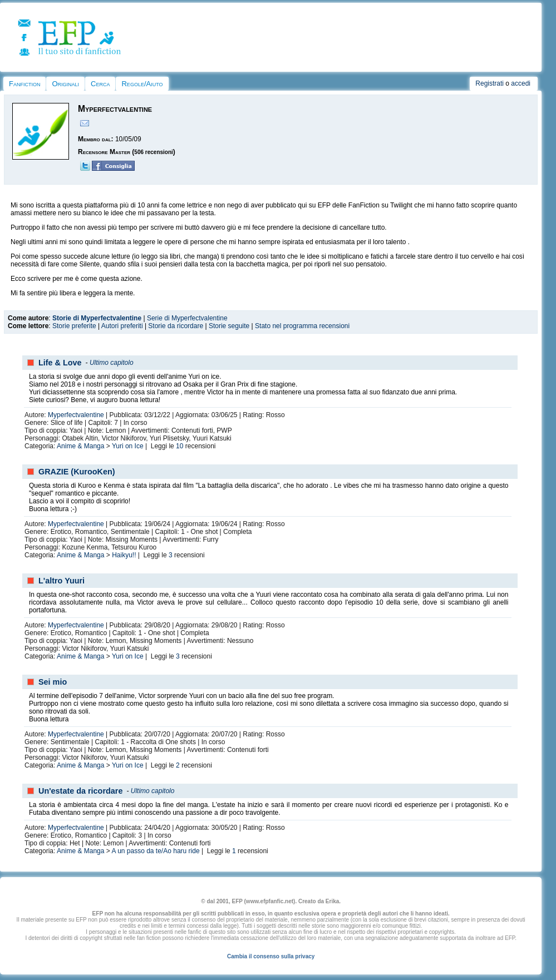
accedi (521, 83)
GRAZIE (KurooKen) (77, 472)
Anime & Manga (80, 446)
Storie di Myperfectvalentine (97, 318)
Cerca (100, 84)
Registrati (489, 83)
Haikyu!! (124, 555)
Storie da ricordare (176, 326)
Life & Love (60, 363)
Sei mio (53, 682)
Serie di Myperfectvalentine (187, 318)
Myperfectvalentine (76, 415)
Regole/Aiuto (142, 84)
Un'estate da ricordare (80, 791)
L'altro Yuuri (61, 581)
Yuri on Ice (128, 446)
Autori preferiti (122, 326)
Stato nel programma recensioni (302, 326)
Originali (65, 84)
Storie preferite (74, 326)
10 (179, 446)
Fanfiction (24, 84)
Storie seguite (229, 326)
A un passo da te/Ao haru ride (155, 851)
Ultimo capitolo (112, 363)
